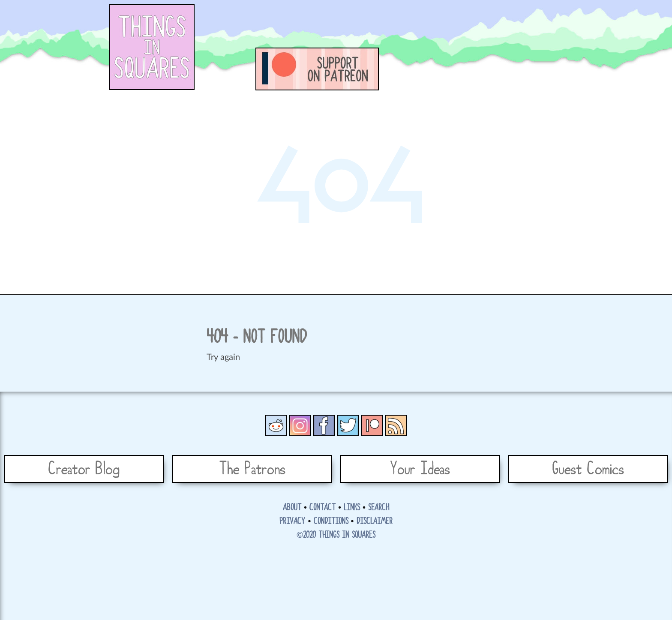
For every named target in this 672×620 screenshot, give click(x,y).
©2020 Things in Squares (336, 535)
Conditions (331, 521)
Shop (546, 69)
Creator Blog (84, 469)
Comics (405, 69)
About (292, 508)
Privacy (292, 521)
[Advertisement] (411, 24)
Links (352, 508)
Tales (452, 69)
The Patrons (252, 469)
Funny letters (499, 69)
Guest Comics (588, 469)
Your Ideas (420, 469)
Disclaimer (375, 521)
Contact (322, 508)
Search (379, 508)
